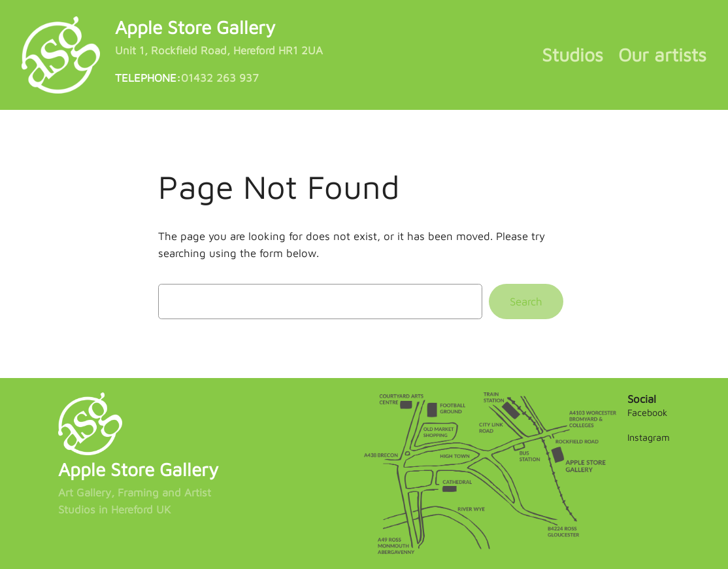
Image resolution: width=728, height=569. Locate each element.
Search (526, 302)
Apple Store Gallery (195, 27)
